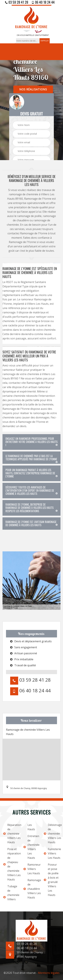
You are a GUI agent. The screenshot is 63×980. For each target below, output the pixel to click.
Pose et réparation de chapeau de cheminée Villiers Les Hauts (11, 864)
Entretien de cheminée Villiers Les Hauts (31, 847)
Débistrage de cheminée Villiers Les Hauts (52, 834)
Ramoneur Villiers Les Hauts (31, 869)
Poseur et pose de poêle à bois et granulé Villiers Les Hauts (51, 880)
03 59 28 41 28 (17, 2)
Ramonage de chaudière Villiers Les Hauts (31, 889)
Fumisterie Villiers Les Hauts (52, 853)
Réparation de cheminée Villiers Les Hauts (11, 834)
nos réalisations (33, 89)
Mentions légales (49, 973)
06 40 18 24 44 (43, 2)
